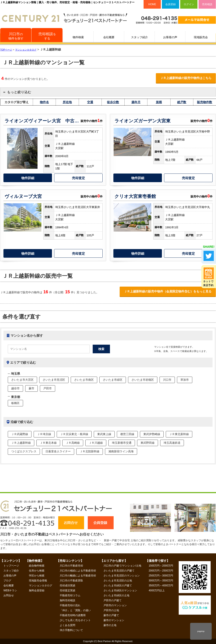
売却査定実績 (67, 590)
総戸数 (182, 102)
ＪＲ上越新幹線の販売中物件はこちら (186, 78)
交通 (90, 102)
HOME (152, 4)
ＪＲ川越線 (96, 443)
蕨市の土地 (110, 625)
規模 (159, 102)
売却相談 (207, 4)
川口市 (167, 380)
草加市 (185, 380)
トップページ (11, 566)
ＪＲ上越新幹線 (21, 443)
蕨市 (31, 388)
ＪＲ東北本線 (48, 443)
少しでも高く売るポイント (75, 620)
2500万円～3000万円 (161, 576)
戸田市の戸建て (113, 600)
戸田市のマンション (115, 605)
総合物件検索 (37, 566)
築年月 (136, 102)
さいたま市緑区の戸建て (118, 586)
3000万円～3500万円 (161, 581)
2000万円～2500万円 (161, 571)
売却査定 (78, 178)
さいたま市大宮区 (22, 380)
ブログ (7, 581)
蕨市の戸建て (111, 615)
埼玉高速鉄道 (172, 443)
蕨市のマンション (114, 620)
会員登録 (171, 4)
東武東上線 (104, 434)
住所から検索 (37, 571)
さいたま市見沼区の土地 (118, 581)
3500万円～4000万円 (161, 586)
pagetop (201, 631)
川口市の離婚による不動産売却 (78, 576)
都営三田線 (127, 434)
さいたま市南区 (84, 380)
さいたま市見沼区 (54, 380)
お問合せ (9, 595)
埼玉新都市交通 (122, 443)
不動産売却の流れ (70, 605)
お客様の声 (170, 37)
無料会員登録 (37, 590)
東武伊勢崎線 (152, 434)
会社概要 (109, 37)
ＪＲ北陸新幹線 (90, 451)
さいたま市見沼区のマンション (122, 576)
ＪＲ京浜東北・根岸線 (74, 434)
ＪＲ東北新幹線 (179, 434)
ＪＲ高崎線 (73, 443)
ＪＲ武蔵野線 (20, 434)
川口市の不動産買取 (71, 581)
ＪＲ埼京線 (44, 434)
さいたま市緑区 (113, 380)
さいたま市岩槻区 (143, 380)
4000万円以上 (157, 590)
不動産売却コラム (70, 595)
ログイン (189, 4)
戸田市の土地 (111, 610)
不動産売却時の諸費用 (73, 615)
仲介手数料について (71, 630)
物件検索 (78, 37)
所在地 (67, 102)
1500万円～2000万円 (161, 566)
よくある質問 (67, 625)
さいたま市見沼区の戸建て (119, 571)
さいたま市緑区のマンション (120, 590)
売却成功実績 (67, 586)
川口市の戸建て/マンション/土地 (122, 566)
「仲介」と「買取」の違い (75, 610)
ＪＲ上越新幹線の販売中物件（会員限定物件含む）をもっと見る (168, 291)
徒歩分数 (113, 102)
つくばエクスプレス (24, 451)
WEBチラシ (10, 590)
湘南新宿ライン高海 (121, 451)
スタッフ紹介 (139, 37)
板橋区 (15, 403)
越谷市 (15, 388)
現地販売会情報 (38, 581)
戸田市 (48, 388)
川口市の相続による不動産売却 (78, 571)
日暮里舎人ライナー (58, 451)
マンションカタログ (41, 586)
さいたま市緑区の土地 (116, 595)
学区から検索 (37, 576)
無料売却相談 (67, 600)
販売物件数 (205, 102)
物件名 (44, 102)
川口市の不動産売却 (71, 566)
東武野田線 (148, 443)
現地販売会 (201, 37)
